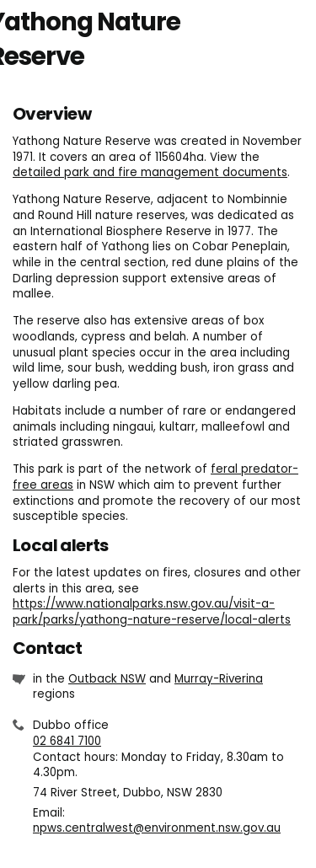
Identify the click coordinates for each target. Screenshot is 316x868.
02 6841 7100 (67, 741)
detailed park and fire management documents (150, 172)
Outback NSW (107, 679)
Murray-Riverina (219, 679)
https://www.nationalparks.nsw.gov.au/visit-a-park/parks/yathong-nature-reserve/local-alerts (152, 612)
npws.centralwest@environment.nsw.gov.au (157, 828)
